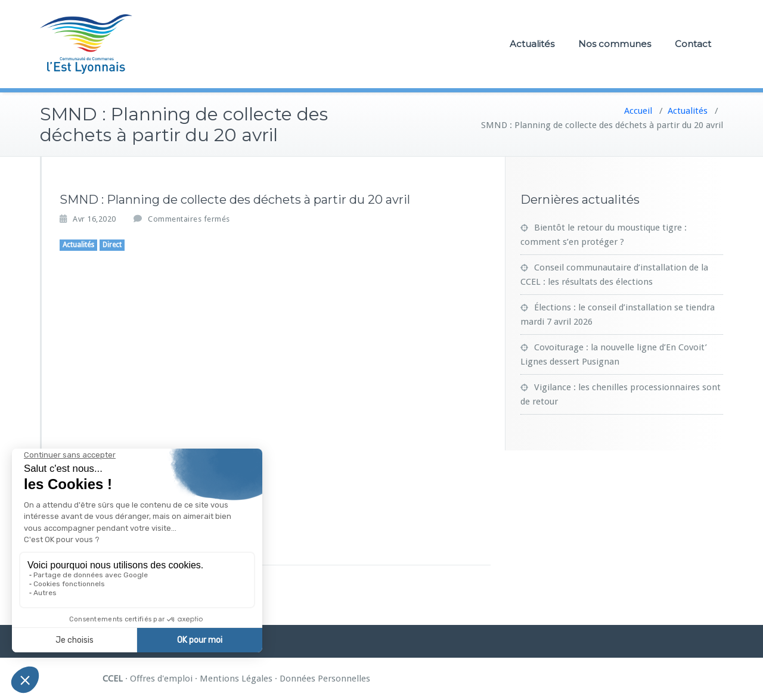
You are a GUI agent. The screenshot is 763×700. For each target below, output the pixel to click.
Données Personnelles (325, 679)
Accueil (638, 111)
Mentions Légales (236, 679)
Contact (693, 44)
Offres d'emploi (161, 679)
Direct (112, 245)
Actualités (532, 44)
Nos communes (615, 44)
